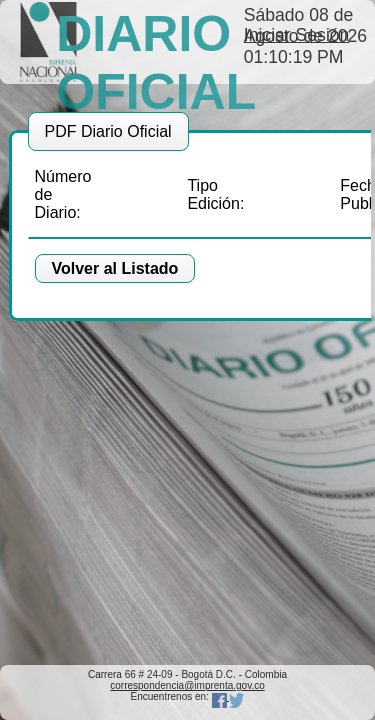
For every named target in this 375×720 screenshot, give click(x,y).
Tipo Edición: (215, 194)
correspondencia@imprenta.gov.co (187, 685)
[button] (115, 269)
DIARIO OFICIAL (156, 63)
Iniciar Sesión (297, 35)
